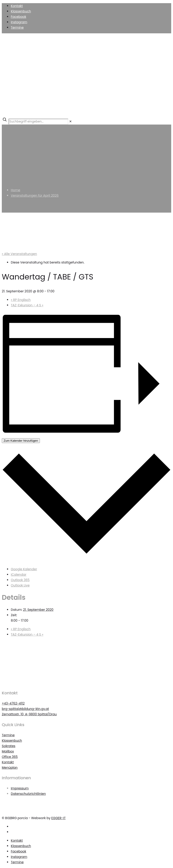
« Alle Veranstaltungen (19, 254)
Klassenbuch (21, 11)
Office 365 (10, 757)
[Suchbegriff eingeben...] (38, 122)
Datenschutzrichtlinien (28, 794)
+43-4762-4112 (13, 703)
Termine (17, 27)
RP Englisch (21, 300)
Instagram (19, 22)
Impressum (20, 788)
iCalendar (19, 575)
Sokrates (9, 746)
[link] (71, 121)
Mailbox (8, 751)
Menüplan (10, 768)
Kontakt (17, 6)
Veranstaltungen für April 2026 (35, 195)
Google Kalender (24, 569)
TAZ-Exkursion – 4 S (27, 305)
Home (16, 190)
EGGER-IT (58, 818)
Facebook (18, 17)
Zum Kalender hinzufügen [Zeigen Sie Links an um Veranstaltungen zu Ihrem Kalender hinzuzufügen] (21, 441)
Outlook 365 (20, 580)
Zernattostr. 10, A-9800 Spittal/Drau (29, 714)
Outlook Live (20, 585)
